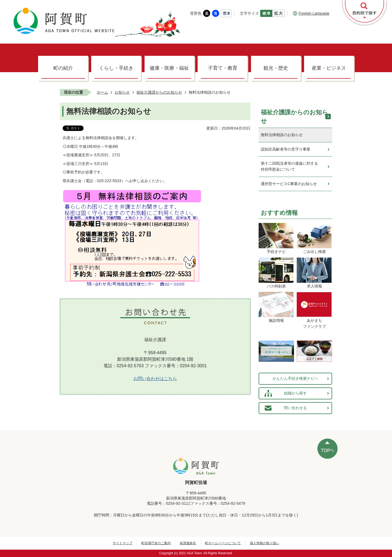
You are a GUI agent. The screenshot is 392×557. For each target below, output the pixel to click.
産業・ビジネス (329, 68)
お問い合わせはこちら (155, 379)
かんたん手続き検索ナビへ (295, 378)
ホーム (102, 92)
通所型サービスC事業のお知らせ (289, 184)
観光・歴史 (276, 68)
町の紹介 (63, 68)
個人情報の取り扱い (265, 543)
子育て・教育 (223, 68)
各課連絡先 (188, 543)
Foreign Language (311, 13)
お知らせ (122, 92)
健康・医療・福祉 (169, 68)
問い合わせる (295, 408)
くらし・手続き (116, 68)
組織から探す (295, 393)
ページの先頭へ (327, 449)
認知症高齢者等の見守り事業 (286, 149)
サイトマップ (122, 543)
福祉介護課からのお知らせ (159, 92)
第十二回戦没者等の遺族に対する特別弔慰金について (289, 166)
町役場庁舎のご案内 (156, 543)
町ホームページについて (223, 543)
